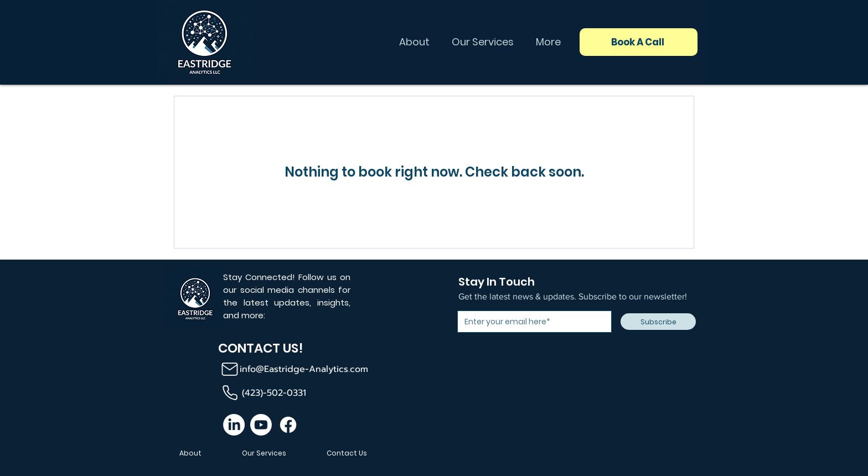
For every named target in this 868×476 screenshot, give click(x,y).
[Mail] (229, 369)
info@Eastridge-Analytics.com (304, 369)
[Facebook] (288, 425)
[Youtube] (261, 425)
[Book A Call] (639, 42)
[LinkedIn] (234, 425)
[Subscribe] (658, 322)
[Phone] (230, 393)
